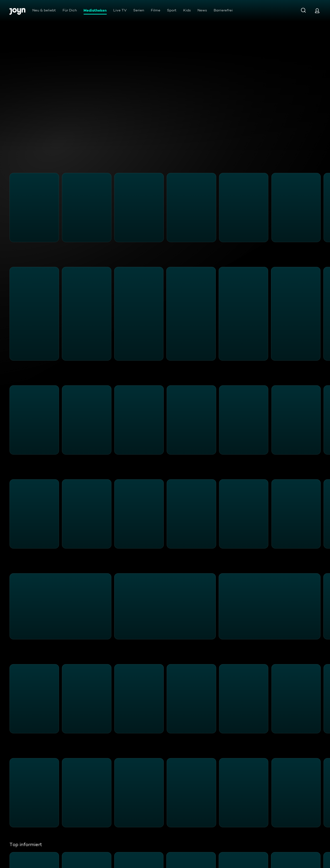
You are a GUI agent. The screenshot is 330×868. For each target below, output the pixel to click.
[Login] (317, 11)
